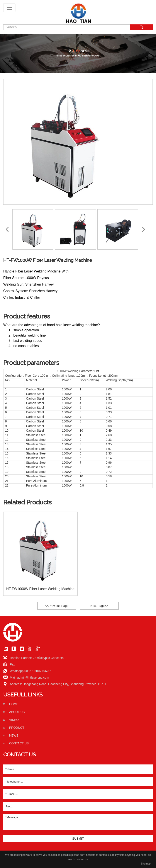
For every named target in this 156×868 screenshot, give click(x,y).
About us (17, 712)
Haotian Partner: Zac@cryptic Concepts (37, 658)
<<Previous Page (57, 606)
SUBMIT (78, 839)
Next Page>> (99, 606)
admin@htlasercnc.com (33, 677)
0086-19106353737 (38, 671)
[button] (144, 229)
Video (14, 720)
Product (17, 728)
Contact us (19, 743)
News (14, 735)
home (14, 704)
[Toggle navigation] (9, 8)
